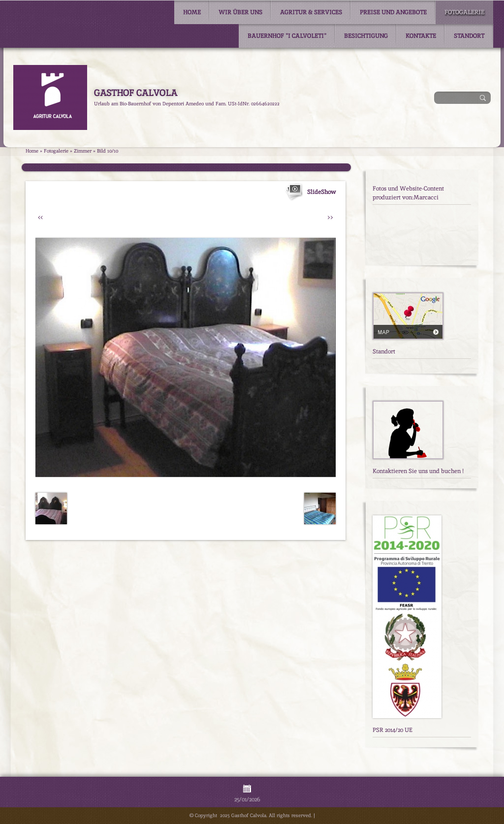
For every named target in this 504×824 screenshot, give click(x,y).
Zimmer (83, 151)
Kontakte (421, 36)
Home (192, 12)
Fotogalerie (464, 12)
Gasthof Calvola (136, 93)
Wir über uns (240, 12)
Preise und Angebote (393, 12)
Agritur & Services (311, 12)
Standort (469, 36)
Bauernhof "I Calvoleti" (287, 36)
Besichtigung (366, 36)
